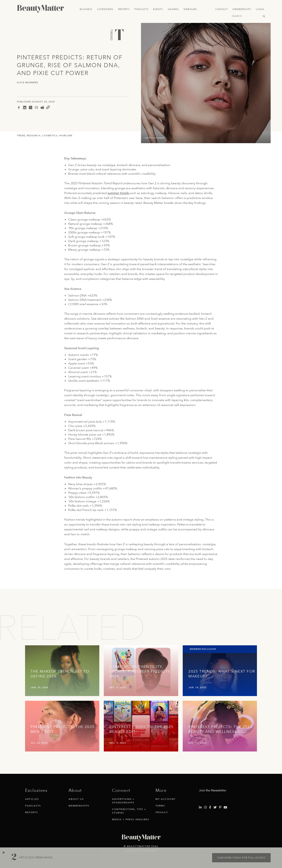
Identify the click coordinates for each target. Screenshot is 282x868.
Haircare (66, 136)
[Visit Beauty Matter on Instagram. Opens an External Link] (205, 807)
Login (260, 9)
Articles (32, 799)
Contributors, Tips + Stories (129, 811)
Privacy (162, 812)
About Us (76, 799)
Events (158, 9)
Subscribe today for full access (241, 858)
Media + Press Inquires (131, 819)
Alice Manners (28, 83)
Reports (124, 9)
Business (86, 9)
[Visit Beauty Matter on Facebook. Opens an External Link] (210, 807)
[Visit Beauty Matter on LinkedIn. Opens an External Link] (200, 807)
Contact (222, 9)
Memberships (242, 9)
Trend (21, 136)
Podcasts (141, 9)
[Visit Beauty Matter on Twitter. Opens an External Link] (215, 807)
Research (34, 136)
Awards (173, 9)
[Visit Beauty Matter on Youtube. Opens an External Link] (225, 807)
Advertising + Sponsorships (123, 801)
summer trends (119, 193)
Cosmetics (50, 136)
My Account (166, 799)
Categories (105, 9)
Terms (160, 806)
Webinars (190, 9)
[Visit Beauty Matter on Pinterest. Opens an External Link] (220, 807)
